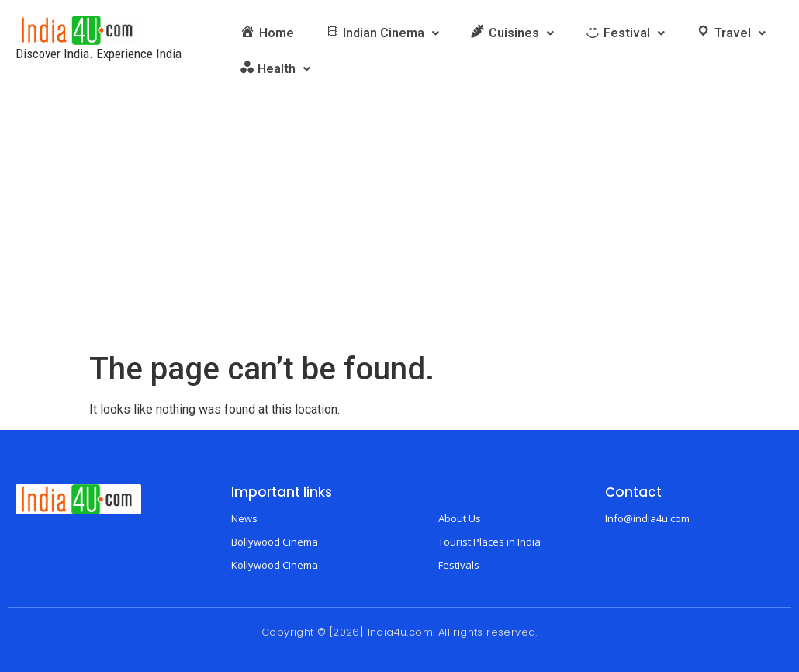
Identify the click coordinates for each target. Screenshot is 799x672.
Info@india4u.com (647, 518)
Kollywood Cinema (275, 565)
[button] (382, 33)
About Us (460, 518)
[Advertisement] (399, 234)
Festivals (459, 565)
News (244, 518)
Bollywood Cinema (275, 542)
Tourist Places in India (489, 542)
